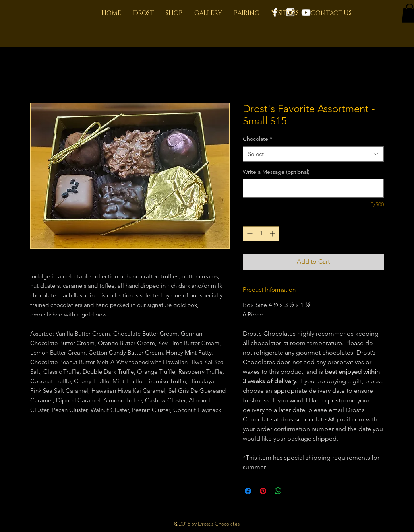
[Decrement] (249, 234)
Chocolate (257, 139)
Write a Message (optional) (276, 172)
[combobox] (313, 154)
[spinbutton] (261, 234)
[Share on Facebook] (248, 491)
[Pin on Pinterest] (263, 491)
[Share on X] (293, 491)
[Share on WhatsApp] (278, 491)
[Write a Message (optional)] (313, 188)
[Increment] (273, 234)
